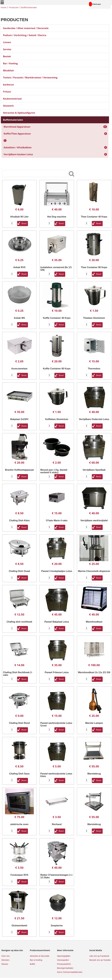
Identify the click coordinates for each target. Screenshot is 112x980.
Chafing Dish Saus (19, 774)
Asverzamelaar (19, 369)
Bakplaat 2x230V (19, 419)
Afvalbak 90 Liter (19, 217)
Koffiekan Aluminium (57, 419)
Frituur (7, 92)
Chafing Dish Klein (19, 520)
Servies (7, 49)
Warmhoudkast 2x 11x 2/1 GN (94, 672)
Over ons (6, 956)
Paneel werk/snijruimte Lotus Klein (56, 775)
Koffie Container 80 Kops (57, 369)
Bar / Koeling (10, 63)
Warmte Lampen (94, 723)
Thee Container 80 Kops (94, 267)
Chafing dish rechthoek (19, 622)
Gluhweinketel (19, 926)
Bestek (7, 56)
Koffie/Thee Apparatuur (17, 134)
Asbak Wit (19, 318)
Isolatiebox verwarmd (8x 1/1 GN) (56, 269)
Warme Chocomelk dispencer (94, 571)
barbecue (8, 85)
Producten (14, 7)
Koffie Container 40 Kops (57, 318)
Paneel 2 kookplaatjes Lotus (57, 571)
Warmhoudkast (94, 622)
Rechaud (57, 824)
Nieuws (5, 964)
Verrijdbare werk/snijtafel (94, 520)
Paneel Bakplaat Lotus (57, 622)
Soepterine (57, 926)
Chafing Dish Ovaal (19, 571)
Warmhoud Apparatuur (17, 127)
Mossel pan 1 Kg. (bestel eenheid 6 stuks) (54, 471)
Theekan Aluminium (94, 318)
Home (4, 7)
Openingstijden (64, 956)
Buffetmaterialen (29, 7)
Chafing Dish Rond (19, 723)
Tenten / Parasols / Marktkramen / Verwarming (30, 78)
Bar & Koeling (36, 960)
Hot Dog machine (57, 217)
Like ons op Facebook (99, 956)
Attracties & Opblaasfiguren (19, 113)
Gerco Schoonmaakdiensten (70, 972)
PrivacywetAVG (64, 964)
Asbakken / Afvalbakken (18, 147)
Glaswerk (8, 106)
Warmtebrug (94, 774)
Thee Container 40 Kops (94, 217)
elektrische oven (19, 824)
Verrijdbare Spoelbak (94, 470)
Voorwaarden (63, 960)
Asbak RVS (19, 267)
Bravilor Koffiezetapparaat (19, 470)
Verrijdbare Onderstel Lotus (94, 419)
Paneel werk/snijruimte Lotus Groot (56, 724)
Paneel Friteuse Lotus (57, 672)
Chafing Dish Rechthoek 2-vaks (18, 674)
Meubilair (9, 70)
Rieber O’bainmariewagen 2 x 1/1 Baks (56, 876)
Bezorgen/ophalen (65, 968)
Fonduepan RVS (19, 875)
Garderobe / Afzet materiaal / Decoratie (26, 28)
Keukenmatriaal (12, 99)
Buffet (32, 964)
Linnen (7, 42)
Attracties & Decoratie (40, 956)
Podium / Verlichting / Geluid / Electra (25, 35)
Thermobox (94, 369)
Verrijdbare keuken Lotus (18, 154)
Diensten (5, 960)
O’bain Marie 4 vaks (57, 520)
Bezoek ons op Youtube (100, 960)
